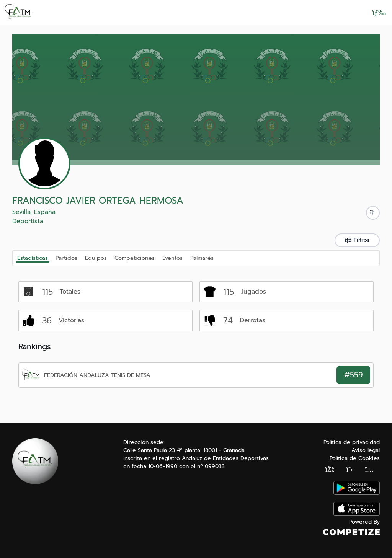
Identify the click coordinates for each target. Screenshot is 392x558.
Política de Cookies (355, 458)
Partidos (66, 258)
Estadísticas (33, 258)
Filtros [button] (357, 240)
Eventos (172, 258)
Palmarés (202, 258)
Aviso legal (366, 450)
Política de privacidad (352, 442)
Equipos (96, 258)
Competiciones (135, 258)
